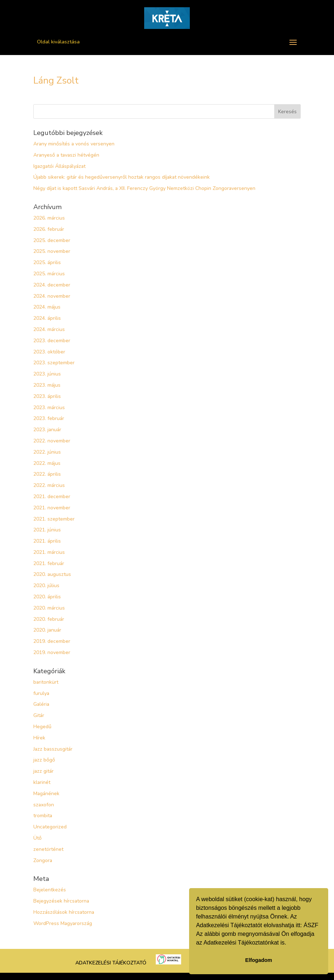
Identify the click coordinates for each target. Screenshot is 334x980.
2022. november (52, 441)
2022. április (47, 474)
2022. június (47, 452)
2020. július (46, 586)
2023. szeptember (54, 363)
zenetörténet (48, 849)
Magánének (46, 794)
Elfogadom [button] (259, 960)
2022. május (47, 463)
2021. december (52, 497)
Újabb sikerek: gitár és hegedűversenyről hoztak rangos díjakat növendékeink (122, 177)
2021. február (49, 563)
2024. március (49, 329)
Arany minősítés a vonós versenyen (74, 144)
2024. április (47, 318)
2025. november (52, 251)
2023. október (49, 352)
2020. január (47, 630)
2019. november (52, 652)
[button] (289, 943)
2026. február (49, 229)
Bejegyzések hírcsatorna (61, 901)
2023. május (47, 385)
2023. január (47, 430)
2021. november (52, 508)
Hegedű (42, 727)
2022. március (49, 485)
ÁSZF (311, 925)
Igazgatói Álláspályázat (59, 166)
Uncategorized (50, 827)
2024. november (52, 296)
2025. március (49, 274)
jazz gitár (43, 771)
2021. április (47, 541)
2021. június (47, 530)
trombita (43, 816)
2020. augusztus (52, 574)
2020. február (49, 619)
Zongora (43, 860)
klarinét (42, 782)
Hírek (39, 738)
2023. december (52, 341)
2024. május (47, 307)
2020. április (47, 597)
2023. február (49, 418)
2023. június (47, 374)
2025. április (47, 262)
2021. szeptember (54, 519)
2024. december (52, 285)
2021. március (49, 552)
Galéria (41, 704)
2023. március (49, 408)
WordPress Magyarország (63, 923)
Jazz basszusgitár (53, 749)
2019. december (52, 641)
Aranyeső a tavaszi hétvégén (66, 155)
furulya (41, 693)
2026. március (49, 218)
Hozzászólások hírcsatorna (64, 912)
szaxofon (44, 805)
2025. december (52, 240)
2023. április (47, 396)
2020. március (49, 608)
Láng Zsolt (56, 80)
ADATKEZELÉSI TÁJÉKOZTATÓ (111, 963)
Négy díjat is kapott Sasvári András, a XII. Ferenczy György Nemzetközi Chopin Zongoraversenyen (144, 188)
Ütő (37, 838)
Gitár (39, 715)
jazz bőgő (44, 760)
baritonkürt (46, 682)
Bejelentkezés (50, 890)
